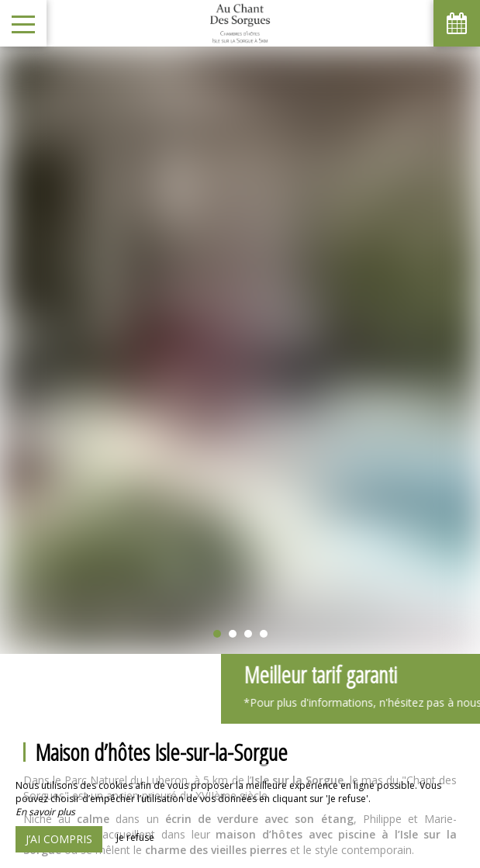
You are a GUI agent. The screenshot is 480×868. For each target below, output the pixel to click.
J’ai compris (59, 839)
